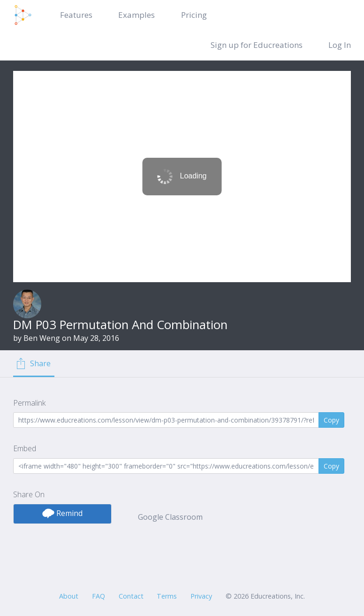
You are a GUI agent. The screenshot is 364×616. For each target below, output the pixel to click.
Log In (340, 45)
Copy (331, 420)
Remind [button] (62, 513)
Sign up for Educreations (257, 45)
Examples (136, 15)
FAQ (99, 596)
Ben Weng (42, 338)
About (69, 596)
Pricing (194, 15)
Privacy (201, 596)
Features (76, 15)
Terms (167, 596)
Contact (131, 596)
